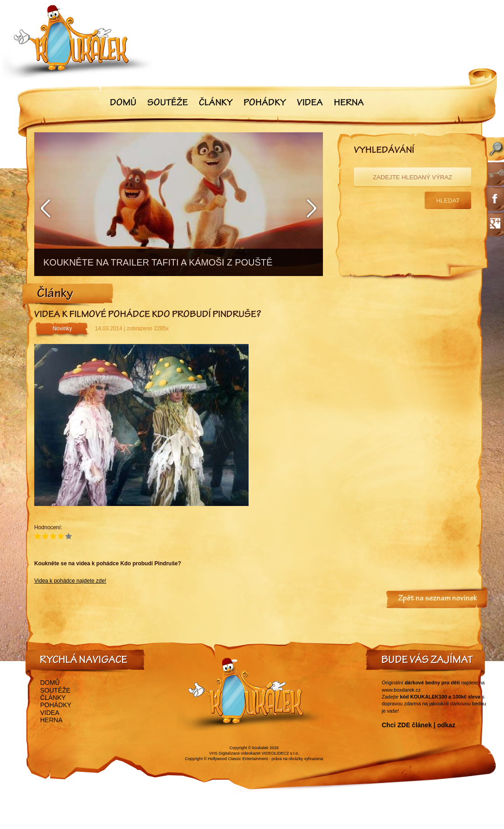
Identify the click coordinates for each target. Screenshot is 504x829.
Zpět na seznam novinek (438, 599)
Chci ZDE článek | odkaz (418, 725)
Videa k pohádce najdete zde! (70, 581)
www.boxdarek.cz (401, 690)
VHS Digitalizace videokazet (235, 753)
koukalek (260, 748)
